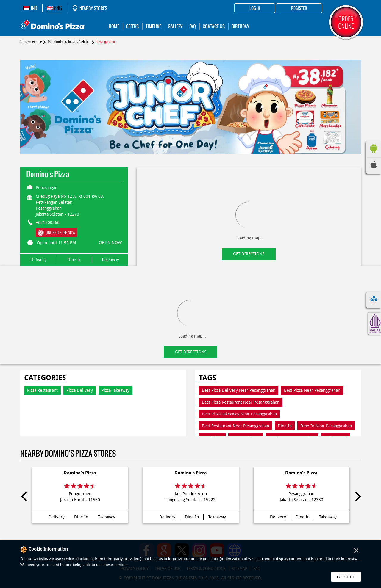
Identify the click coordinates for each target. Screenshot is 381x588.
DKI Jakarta (55, 42)
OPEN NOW (110, 242)
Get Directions (249, 254)
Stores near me (31, 42)
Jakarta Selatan (79, 42)
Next (357, 496)
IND (30, 8)
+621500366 (48, 222)
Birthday (240, 26)
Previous (25, 496)
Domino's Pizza (80, 473)
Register (299, 8)
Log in (255, 8)
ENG (54, 8)
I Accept (346, 577)
